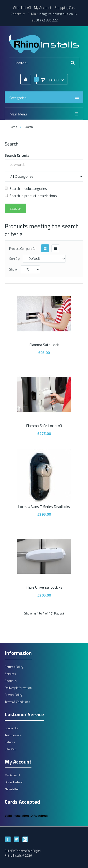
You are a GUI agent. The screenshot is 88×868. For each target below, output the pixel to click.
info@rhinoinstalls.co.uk (58, 14)
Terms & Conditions (17, 702)
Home (13, 127)
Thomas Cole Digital (28, 851)
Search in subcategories (26, 188)
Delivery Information (18, 688)
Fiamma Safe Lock (44, 342)
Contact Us (11, 728)
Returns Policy (14, 667)
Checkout (18, 14)
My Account (43, 8)
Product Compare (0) (23, 249)
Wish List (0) (22, 8)
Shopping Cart (65, 8)
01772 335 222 (47, 20)
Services (10, 674)
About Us (11, 681)
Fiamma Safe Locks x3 (44, 423)
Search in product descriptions (31, 196)
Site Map (10, 749)
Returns (10, 742)
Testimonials (13, 735)
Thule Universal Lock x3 (44, 584)
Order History (14, 782)
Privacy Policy (13, 695)
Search (29, 127)
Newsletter (12, 789)
